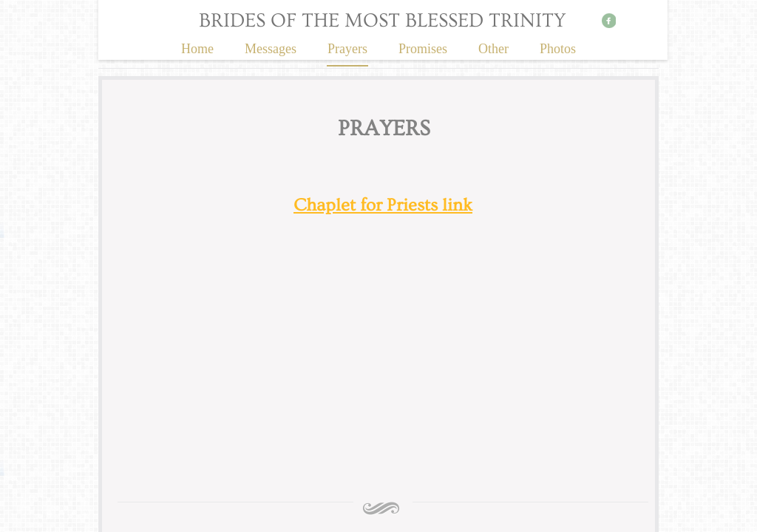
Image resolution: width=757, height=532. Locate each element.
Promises (423, 49)
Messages (271, 49)
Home (197, 49)
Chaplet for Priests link (383, 205)
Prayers (347, 49)
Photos (558, 49)
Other (493, 49)
